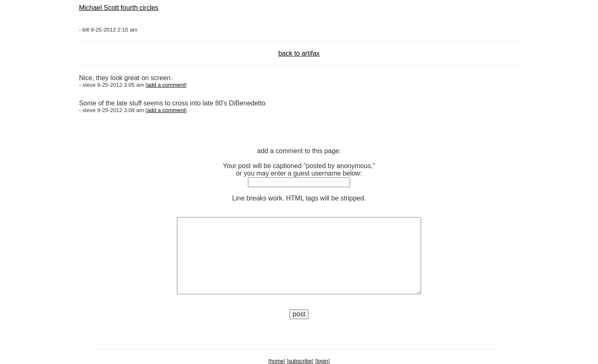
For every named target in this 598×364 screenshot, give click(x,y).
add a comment (166, 85)
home (277, 361)
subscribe (300, 361)
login (322, 361)
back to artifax (299, 53)
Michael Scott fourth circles (119, 8)
